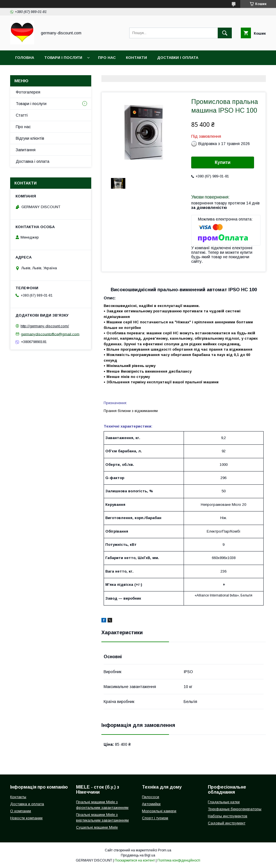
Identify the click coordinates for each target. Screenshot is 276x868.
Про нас (107, 58)
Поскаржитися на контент (135, 860)
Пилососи (151, 797)
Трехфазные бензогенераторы (235, 809)
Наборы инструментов (228, 816)
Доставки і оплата (178, 58)
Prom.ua (165, 850)
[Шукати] (225, 33)
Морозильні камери (159, 811)
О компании (21, 811)
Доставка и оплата (27, 804)
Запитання (26, 150)
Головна (25, 58)
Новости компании (26, 818)
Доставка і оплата (33, 161)
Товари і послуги (63, 58)
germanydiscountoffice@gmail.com (50, 334)
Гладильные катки (224, 802)
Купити (223, 162)
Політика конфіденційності (179, 860)
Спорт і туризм (155, 818)
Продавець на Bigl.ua (138, 855)
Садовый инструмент (227, 823)
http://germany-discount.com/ (45, 326)
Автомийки (151, 804)
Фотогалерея (28, 92)
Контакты (18, 797)
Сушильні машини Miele (97, 827)
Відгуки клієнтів (30, 138)
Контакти (136, 58)
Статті (22, 115)
